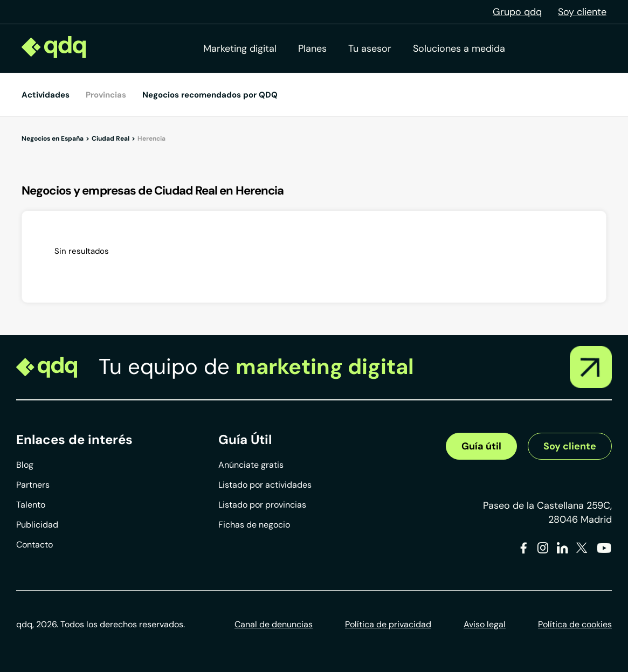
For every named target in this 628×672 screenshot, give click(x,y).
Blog (25, 465)
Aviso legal (485, 624)
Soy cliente (582, 12)
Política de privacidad (388, 624)
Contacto (34, 545)
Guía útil (481, 446)
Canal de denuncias (274, 624)
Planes (312, 49)
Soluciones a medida (459, 49)
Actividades (46, 95)
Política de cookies (575, 624)
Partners (33, 485)
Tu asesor (370, 49)
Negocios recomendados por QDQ (210, 95)
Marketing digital (240, 49)
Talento (31, 505)
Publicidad (37, 525)
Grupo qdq (517, 12)
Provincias (106, 95)
